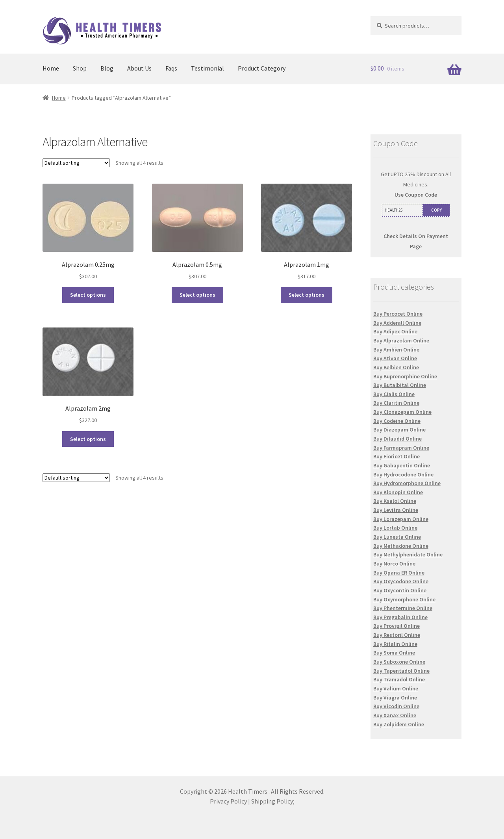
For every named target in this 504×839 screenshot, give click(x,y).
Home (51, 68)
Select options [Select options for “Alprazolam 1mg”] (307, 295)
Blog (107, 68)
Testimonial (208, 68)
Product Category (262, 68)
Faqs (171, 68)
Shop (80, 68)
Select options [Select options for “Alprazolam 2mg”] (88, 439)
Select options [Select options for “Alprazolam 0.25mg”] (88, 295)
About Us (139, 68)
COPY (436, 210)
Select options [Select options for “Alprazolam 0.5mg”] (197, 295)
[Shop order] (76, 163)
